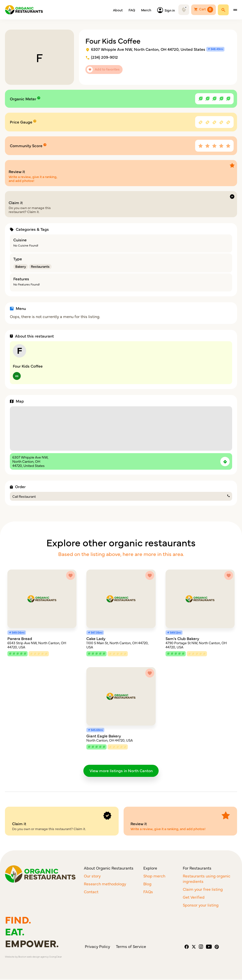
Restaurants (40, 266)
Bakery (21, 266)
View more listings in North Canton (121, 771)
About (118, 10)
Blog (147, 885)
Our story (92, 877)
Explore (150, 869)
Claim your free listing (203, 890)
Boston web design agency (33, 958)
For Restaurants (197, 869)
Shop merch (154, 877)
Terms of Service (131, 947)
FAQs (148, 892)
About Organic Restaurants (109, 869)
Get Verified (194, 898)
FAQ (132, 10)
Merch (146, 10)
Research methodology (105, 885)
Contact (91, 892)
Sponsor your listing (201, 906)
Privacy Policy (97, 947)
